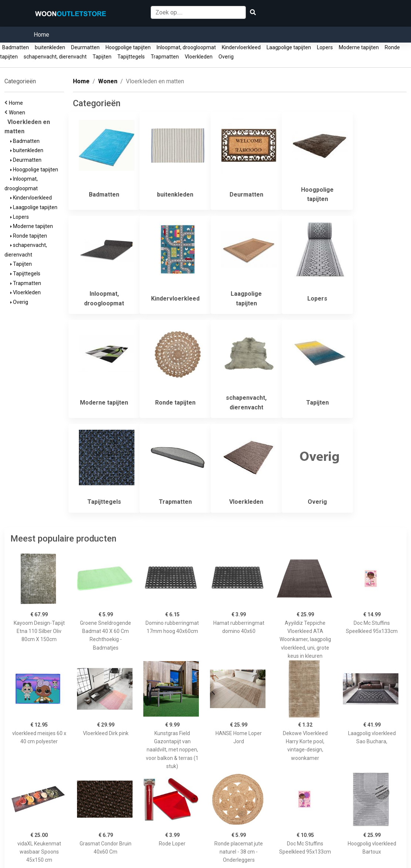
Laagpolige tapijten (289, 47)
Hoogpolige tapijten (128, 47)
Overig (226, 57)
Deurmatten (85, 47)
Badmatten (16, 47)
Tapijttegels (131, 57)
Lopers (325, 47)
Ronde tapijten (29, 236)
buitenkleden (50, 47)
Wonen (18, 113)
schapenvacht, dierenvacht (55, 57)
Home (41, 35)
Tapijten (102, 57)
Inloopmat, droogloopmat (186, 47)
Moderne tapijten (359, 47)
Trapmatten (165, 57)
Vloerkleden (199, 57)
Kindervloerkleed (241, 47)
